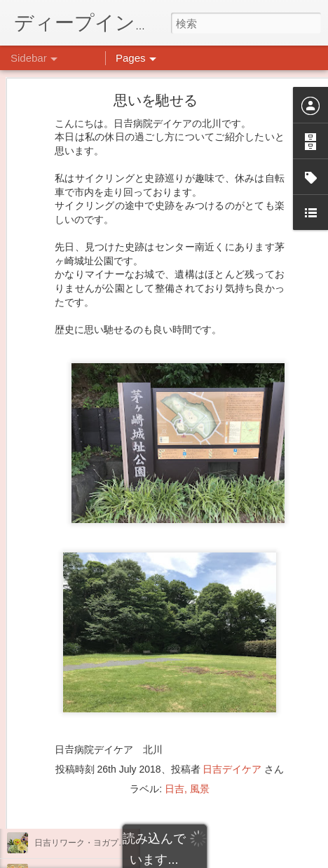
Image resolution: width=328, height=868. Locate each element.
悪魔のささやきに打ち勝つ (85, 780)
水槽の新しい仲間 (68, 717)
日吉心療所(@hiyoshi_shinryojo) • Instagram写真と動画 (231, 685)
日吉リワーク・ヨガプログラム (93, 843)
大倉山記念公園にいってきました (97, 748)
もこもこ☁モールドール (81, 685)
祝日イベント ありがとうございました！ (114, 811)
